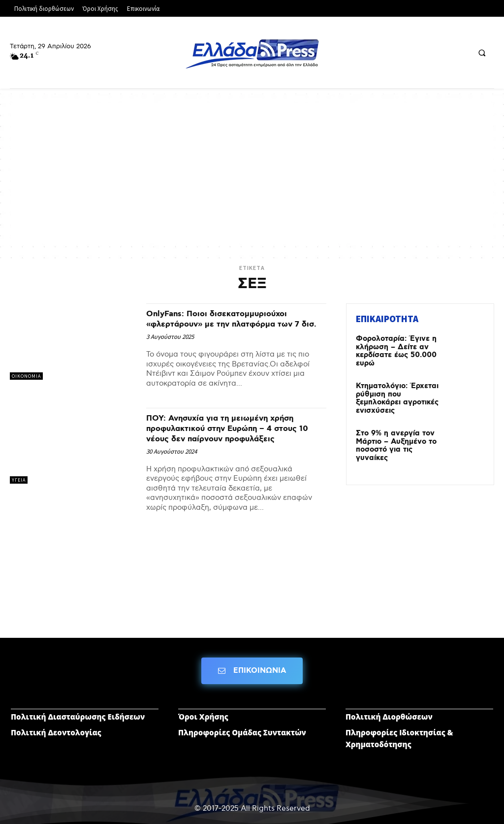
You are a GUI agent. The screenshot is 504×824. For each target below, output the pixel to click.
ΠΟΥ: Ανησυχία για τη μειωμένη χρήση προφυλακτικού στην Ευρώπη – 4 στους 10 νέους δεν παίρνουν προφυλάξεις (236, 439)
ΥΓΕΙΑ (19, 490)
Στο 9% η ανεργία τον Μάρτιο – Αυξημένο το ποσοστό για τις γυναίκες (398, 435)
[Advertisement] (252, 172)
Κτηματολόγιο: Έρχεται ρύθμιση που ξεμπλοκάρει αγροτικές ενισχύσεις (399, 391)
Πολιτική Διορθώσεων (389, 707)
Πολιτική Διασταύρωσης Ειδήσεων (78, 707)
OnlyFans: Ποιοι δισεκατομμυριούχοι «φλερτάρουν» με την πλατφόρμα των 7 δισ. (234, 324)
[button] (482, 53)
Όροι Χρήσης (203, 707)
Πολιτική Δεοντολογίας (56, 723)
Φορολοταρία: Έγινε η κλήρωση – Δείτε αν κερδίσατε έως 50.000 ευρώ (395, 350)
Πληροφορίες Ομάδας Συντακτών (242, 723)
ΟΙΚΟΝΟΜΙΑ (26, 376)
